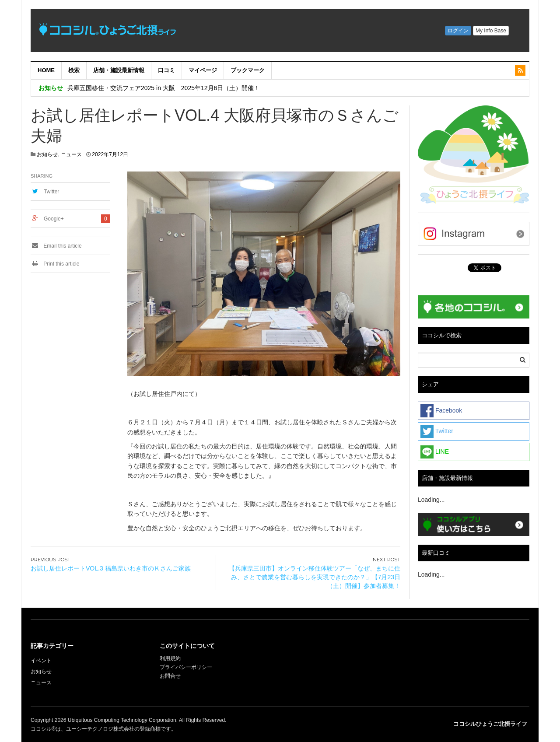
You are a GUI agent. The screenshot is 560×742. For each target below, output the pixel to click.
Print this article (55, 264)
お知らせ (47, 154)
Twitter (51, 192)
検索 (74, 70)
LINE (435, 452)
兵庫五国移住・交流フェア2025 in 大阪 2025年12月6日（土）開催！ (164, 88)
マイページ (203, 70)
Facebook (441, 411)
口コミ (166, 70)
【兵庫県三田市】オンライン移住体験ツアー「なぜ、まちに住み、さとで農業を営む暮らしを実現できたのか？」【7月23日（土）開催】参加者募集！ (315, 577)
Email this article (56, 246)
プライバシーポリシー (187, 667)
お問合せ (170, 676)
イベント (41, 661)
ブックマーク (248, 70)
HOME (46, 70)
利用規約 (170, 658)
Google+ (54, 219)
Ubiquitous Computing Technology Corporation (122, 720)
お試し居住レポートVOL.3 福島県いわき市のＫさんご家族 (111, 568)
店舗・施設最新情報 (119, 70)
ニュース (71, 154)
